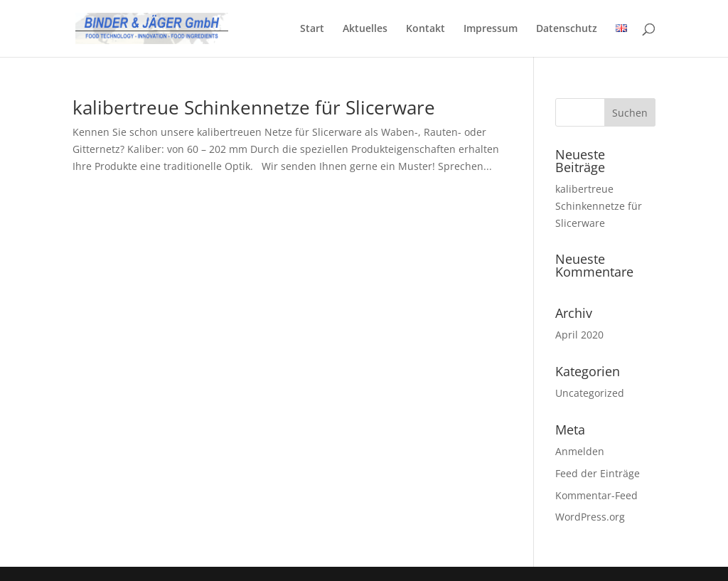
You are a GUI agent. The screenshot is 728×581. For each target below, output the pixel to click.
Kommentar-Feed (596, 495)
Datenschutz (567, 29)
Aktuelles (365, 29)
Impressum (491, 29)
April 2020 (579, 335)
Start (312, 29)
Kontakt (425, 29)
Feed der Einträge (598, 473)
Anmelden (580, 451)
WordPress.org (590, 517)
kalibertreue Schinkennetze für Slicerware (254, 107)
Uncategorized (590, 393)
